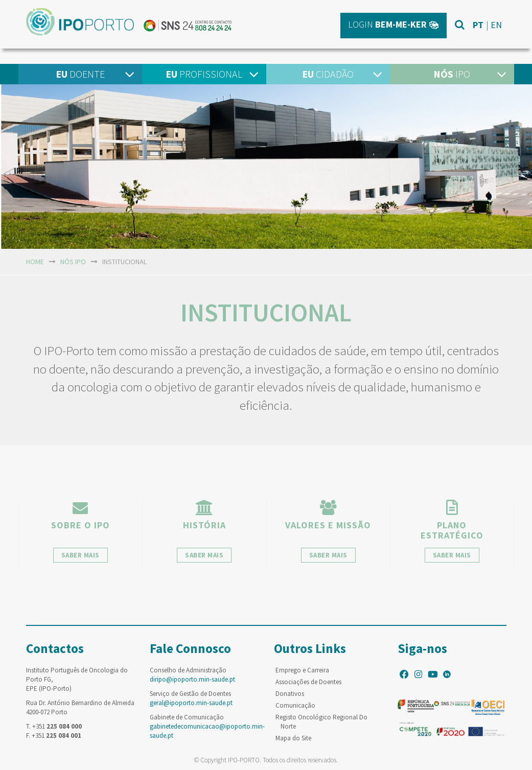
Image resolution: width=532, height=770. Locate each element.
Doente (80, 74)
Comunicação (295, 705)
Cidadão (328, 74)
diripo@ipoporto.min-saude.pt (192, 679)
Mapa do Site (293, 738)
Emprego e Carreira (302, 670)
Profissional (204, 74)
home (35, 262)
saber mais (80, 555)
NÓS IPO (73, 262)
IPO (452, 74)
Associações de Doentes (308, 682)
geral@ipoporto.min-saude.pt (191, 703)
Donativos (290, 694)
